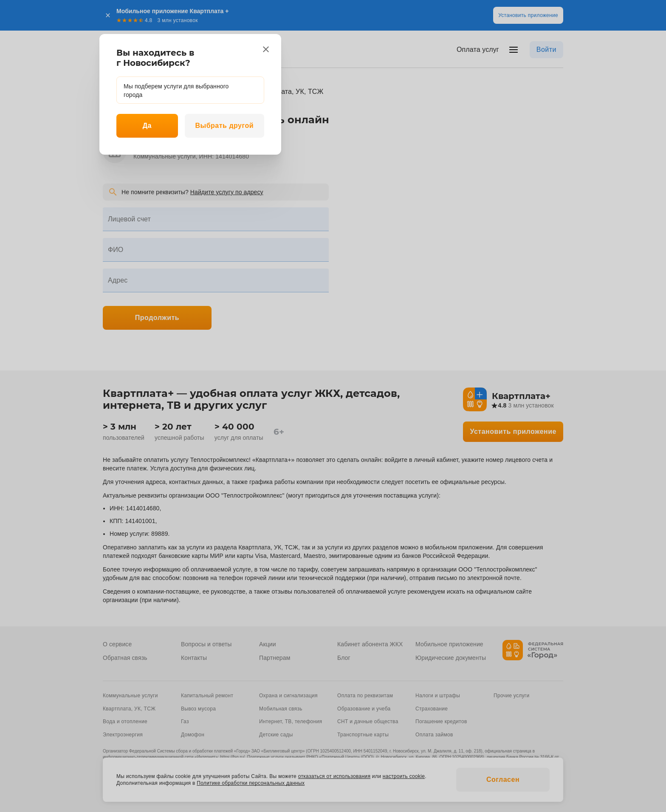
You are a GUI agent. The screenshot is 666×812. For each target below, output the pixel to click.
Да (147, 126)
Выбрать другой (224, 126)
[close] (266, 49)
